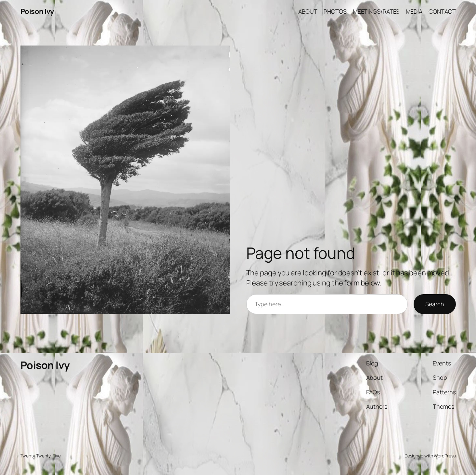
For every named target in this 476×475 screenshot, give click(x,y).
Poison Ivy (37, 11)
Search (435, 304)
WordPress (445, 456)
